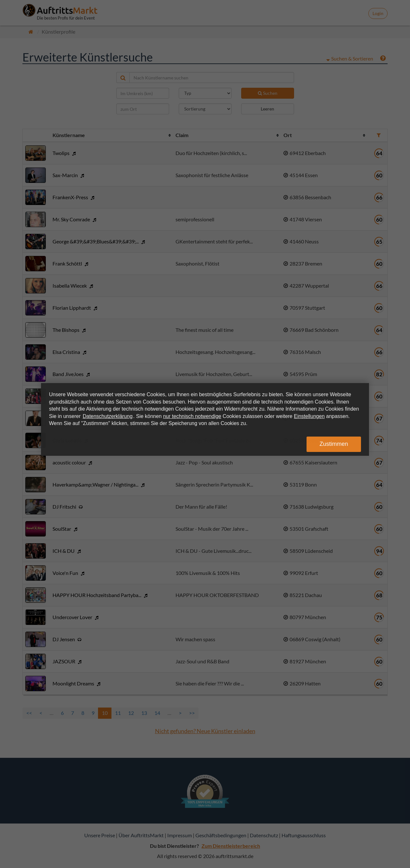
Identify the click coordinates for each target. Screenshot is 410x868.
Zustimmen (334, 444)
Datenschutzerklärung (108, 416)
